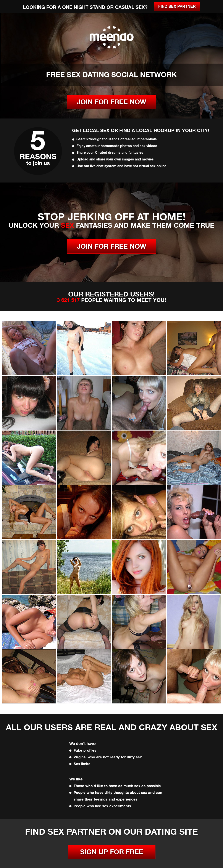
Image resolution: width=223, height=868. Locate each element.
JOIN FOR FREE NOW (111, 102)
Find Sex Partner (177, 6)
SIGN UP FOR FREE (112, 852)
